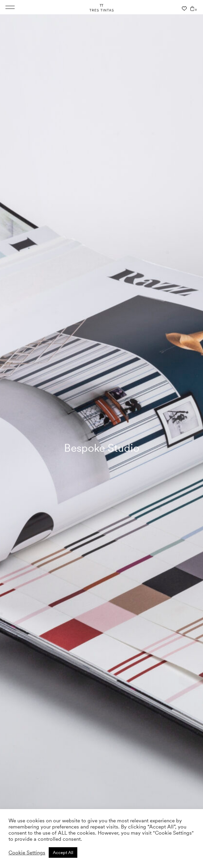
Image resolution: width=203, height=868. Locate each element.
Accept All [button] (63, 852)
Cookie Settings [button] (27, 853)
